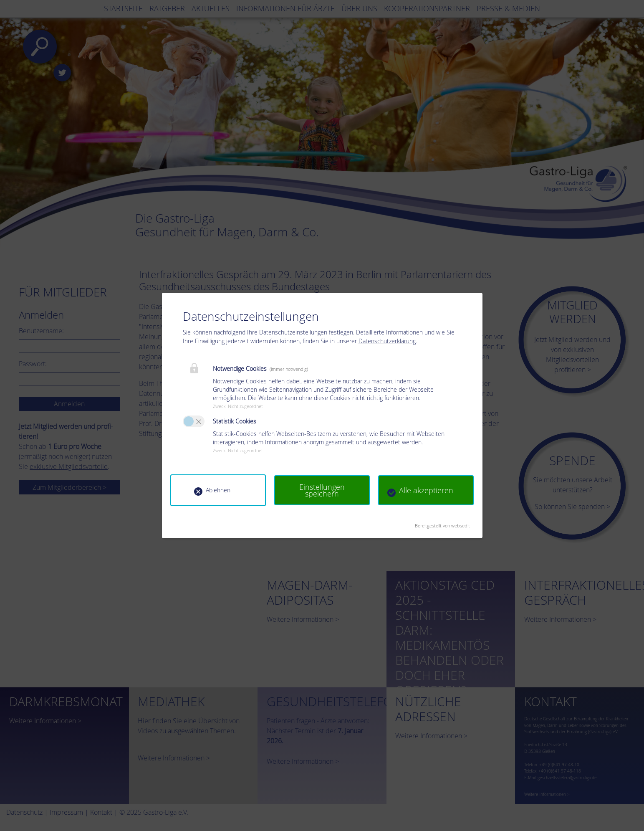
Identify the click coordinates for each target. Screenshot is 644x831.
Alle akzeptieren (426, 490)
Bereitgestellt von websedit (442, 523)
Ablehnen (218, 490)
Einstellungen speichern (322, 490)
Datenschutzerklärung (387, 341)
